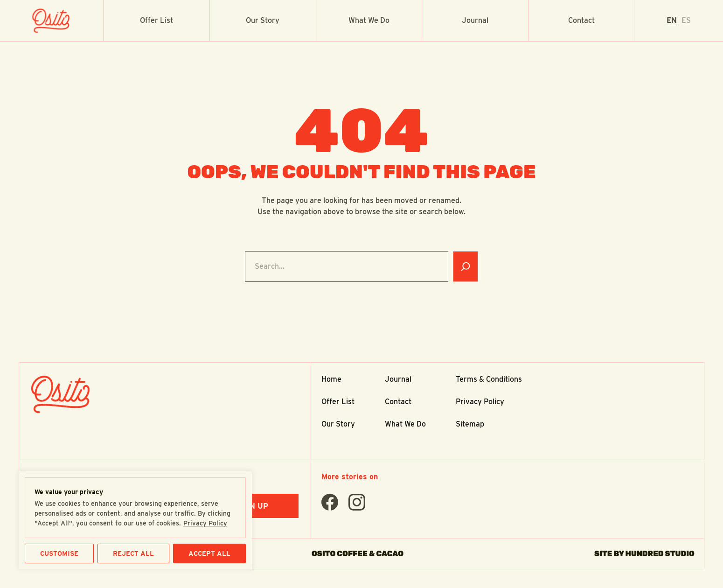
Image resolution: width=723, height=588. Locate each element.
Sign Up (253, 506)
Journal (475, 20)
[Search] (466, 266)
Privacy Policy (205, 523)
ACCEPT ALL (209, 553)
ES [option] (686, 21)
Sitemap (470, 424)
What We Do (369, 20)
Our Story (263, 20)
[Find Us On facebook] (330, 502)
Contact (581, 20)
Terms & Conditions (489, 379)
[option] (686, 21)
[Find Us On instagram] (357, 502)
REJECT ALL (133, 553)
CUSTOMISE (59, 553)
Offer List (156, 20)
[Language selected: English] (679, 21)
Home (331, 379)
